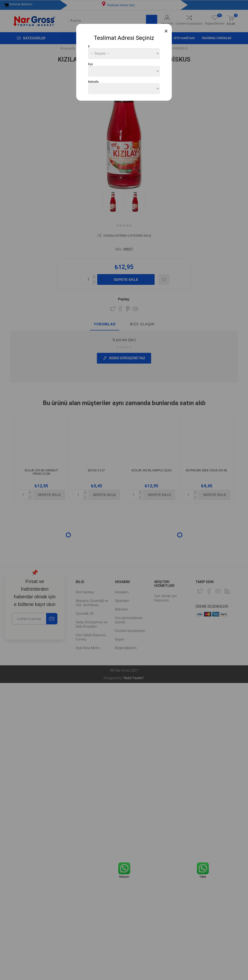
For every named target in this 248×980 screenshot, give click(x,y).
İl (89, 47)
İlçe (91, 64)
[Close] (166, 31)
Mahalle (93, 82)
